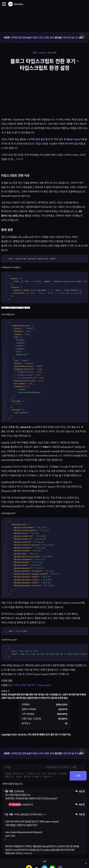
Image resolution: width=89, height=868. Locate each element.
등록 (78, 776)
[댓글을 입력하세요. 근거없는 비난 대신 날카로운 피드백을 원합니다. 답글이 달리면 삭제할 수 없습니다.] (36, 776)
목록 (44, 861)
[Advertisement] (44, 17)
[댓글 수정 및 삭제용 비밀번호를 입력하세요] (65, 767)
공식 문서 (40, 139)
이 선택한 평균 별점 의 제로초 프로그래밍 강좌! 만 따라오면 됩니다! (43, 37)
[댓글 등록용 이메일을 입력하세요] (23, 767)
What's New (73, 139)
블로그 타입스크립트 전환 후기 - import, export (29, 685)
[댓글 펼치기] (4, 791)
